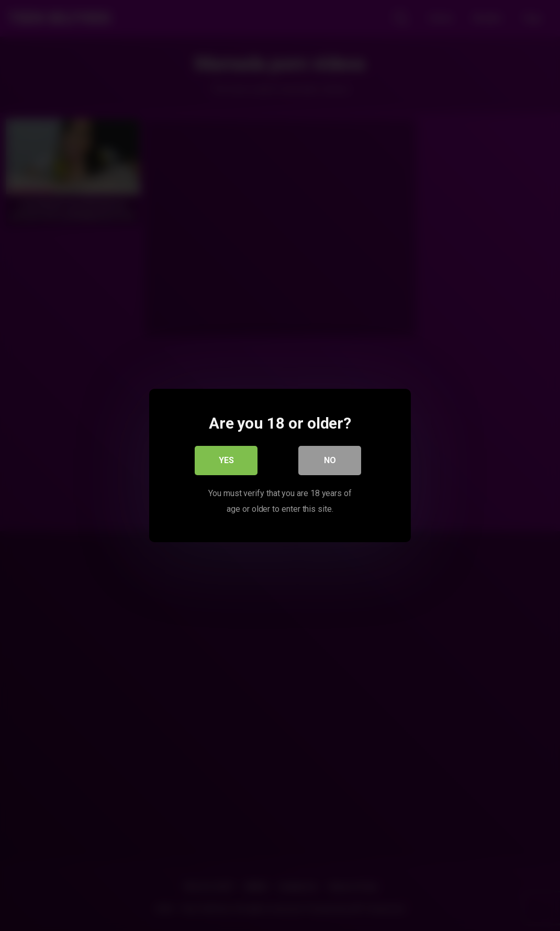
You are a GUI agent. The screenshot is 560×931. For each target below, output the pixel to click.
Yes (226, 460)
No (330, 460)
